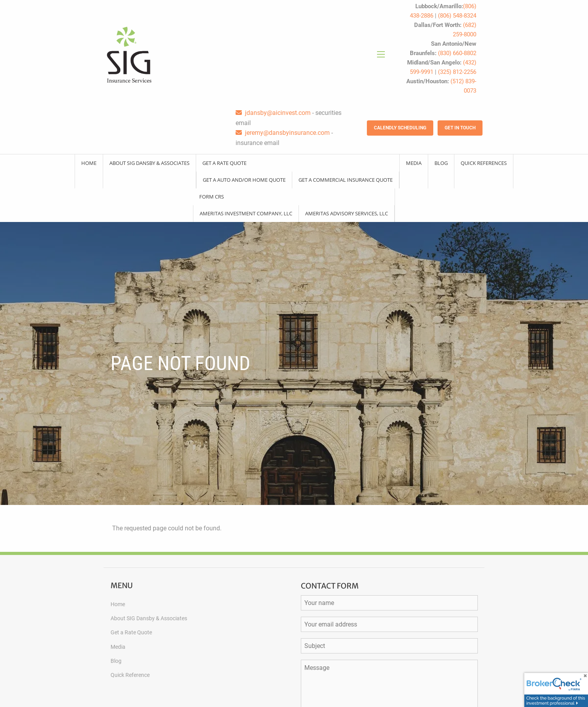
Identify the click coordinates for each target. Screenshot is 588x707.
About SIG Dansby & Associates (149, 163)
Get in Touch (460, 128)
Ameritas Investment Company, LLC (246, 213)
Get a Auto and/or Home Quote (244, 180)
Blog (441, 163)
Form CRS (212, 197)
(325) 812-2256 (457, 72)
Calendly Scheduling (400, 128)
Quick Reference (130, 675)
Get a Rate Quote (224, 163)
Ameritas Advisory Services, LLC (347, 213)
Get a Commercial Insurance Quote (346, 180)
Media (414, 163)
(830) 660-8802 (457, 53)
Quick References (484, 163)
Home (89, 163)
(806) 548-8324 (457, 16)
